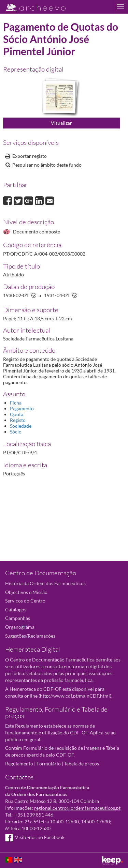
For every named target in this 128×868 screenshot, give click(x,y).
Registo (18, 420)
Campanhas (18, 618)
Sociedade (21, 426)
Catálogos (16, 610)
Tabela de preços (82, 764)
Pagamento (22, 408)
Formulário (49, 764)
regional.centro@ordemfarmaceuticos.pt (77, 808)
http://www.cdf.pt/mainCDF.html (75, 696)
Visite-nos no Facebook (35, 837)
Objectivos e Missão (26, 592)
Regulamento (19, 764)
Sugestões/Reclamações (30, 636)
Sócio (16, 432)
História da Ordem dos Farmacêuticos (45, 583)
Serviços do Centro (25, 601)
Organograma (20, 627)
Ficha (16, 403)
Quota (17, 414)
